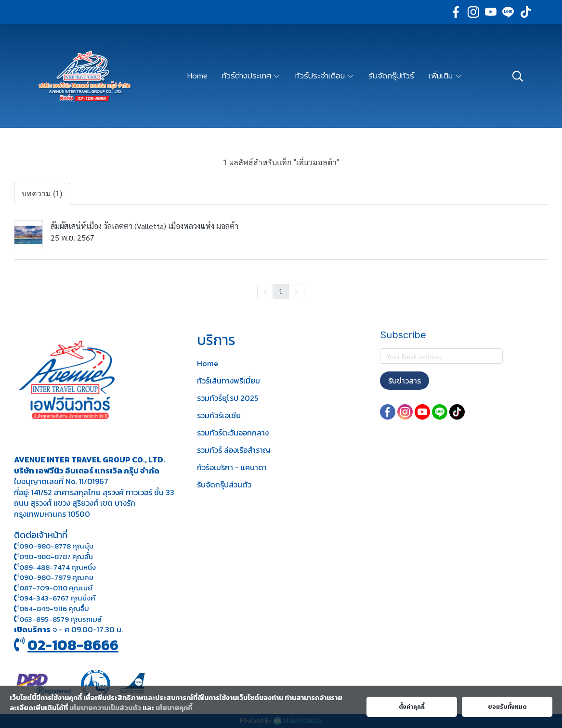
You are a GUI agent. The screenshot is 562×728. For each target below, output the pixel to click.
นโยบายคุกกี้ (174, 708)
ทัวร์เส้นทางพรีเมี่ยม (229, 381)
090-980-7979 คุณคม (56, 577)
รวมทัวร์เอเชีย (219, 415)
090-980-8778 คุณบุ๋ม (54, 546)
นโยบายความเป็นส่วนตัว (105, 708)
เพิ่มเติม (445, 76)
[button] (518, 76)
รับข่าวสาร (405, 381)
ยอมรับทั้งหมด (507, 707)
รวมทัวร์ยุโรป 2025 (228, 398)
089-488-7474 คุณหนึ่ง (55, 567)
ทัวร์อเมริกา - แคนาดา (232, 467)
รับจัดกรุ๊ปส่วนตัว (224, 485)
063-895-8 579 (44, 619)
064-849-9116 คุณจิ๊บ (52, 608)
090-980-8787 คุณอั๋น (56, 556)
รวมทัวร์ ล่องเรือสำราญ (234, 450)
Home (208, 363)
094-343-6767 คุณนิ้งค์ (55, 598)
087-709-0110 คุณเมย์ (56, 588)
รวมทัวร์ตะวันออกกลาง (233, 433)
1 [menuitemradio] (281, 291)
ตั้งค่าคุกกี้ (412, 707)
